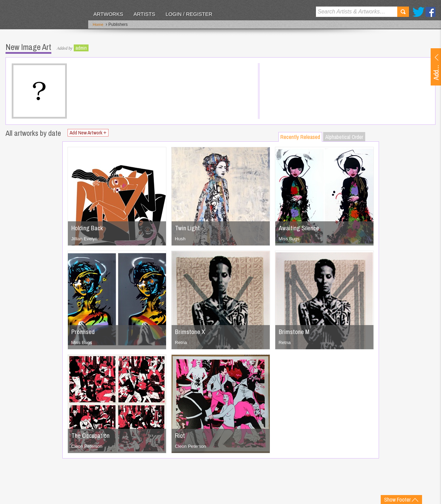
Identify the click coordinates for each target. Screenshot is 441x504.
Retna (181, 341)
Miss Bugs (290, 237)
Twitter (418, 12)
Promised (84, 330)
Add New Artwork (91, 132)
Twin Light (188, 226)
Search (403, 12)
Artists (144, 14)
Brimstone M (295, 330)
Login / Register (189, 14)
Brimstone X (191, 330)
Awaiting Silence (301, 226)
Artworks (108, 14)
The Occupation (92, 434)
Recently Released (300, 135)
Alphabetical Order (344, 135)
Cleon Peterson (88, 445)
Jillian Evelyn (85, 237)
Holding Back (88, 226)
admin (81, 47)
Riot (181, 434)
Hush (181, 237)
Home (98, 25)
